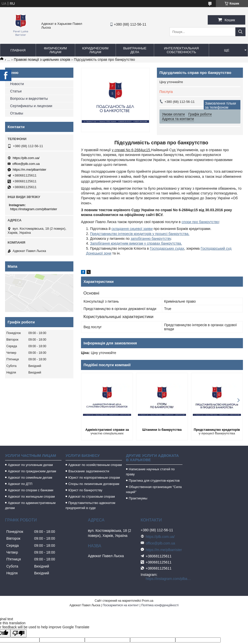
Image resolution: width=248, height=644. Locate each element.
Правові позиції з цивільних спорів (42, 60)
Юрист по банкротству (85, 490)
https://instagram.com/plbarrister (34, 209)
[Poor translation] (18, 633)
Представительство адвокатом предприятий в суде (90, 505)
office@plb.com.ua (26, 164)
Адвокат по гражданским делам (32, 471)
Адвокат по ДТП (20, 484)
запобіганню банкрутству (151, 239)
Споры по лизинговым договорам (94, 484)
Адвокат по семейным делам (30, 477)
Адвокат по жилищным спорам (31, 496)
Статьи (16, 91)
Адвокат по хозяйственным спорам (95, 465)
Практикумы (138, 498)
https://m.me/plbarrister (29, 170)
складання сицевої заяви (132, 229)
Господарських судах (167, 248)
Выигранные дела (135, 50)
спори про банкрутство (200, 222)
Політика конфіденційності (160, 605)
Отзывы (17, 113)
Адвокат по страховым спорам (92, 496)
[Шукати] (240, 32)
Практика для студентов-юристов (154, 481)
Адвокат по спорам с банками (30, 490)
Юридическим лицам (95, 50)
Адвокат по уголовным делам (30, 465)
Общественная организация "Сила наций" (154, 489)
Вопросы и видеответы (29, 99)
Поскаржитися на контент (121, 605)
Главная (18, 50)
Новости (17, 84)
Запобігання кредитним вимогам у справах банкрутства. (136, 243)
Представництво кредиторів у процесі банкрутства (217, 432)
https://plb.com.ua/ (26, 158)
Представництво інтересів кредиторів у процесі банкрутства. (140, 234)
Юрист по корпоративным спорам (94, 477)
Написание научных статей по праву (150, 472)
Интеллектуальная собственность (181, 50)
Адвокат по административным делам (30, 505)
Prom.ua (148, 601)
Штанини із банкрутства (162, 430)
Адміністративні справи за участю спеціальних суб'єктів (107, 432)
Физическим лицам (55, 50)
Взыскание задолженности (89, 471)
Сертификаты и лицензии (31, 106)
